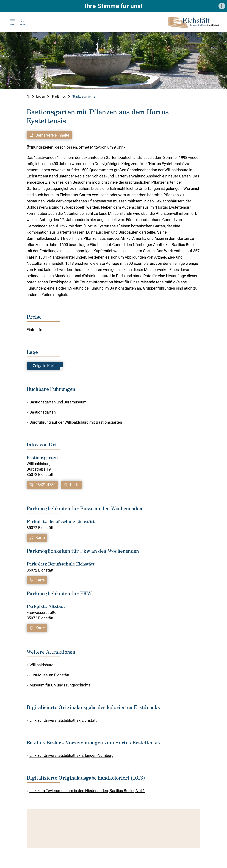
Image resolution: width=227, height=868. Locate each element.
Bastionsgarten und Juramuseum (58, 402)
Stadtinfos (59, 97)
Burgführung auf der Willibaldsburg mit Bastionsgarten (76, 422)
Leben (41, 97)
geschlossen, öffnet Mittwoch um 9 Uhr (89, 147)
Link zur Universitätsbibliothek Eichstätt (63, 720)
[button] (222, 6)
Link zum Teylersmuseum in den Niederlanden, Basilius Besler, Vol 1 (87, 791)
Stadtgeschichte (84, 97)
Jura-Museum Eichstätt (49, 675)
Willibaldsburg (41, 665)
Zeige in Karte (45, 366)
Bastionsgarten (43, 412)
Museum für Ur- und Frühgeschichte (60, 685)
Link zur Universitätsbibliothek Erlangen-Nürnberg (71, 756)
